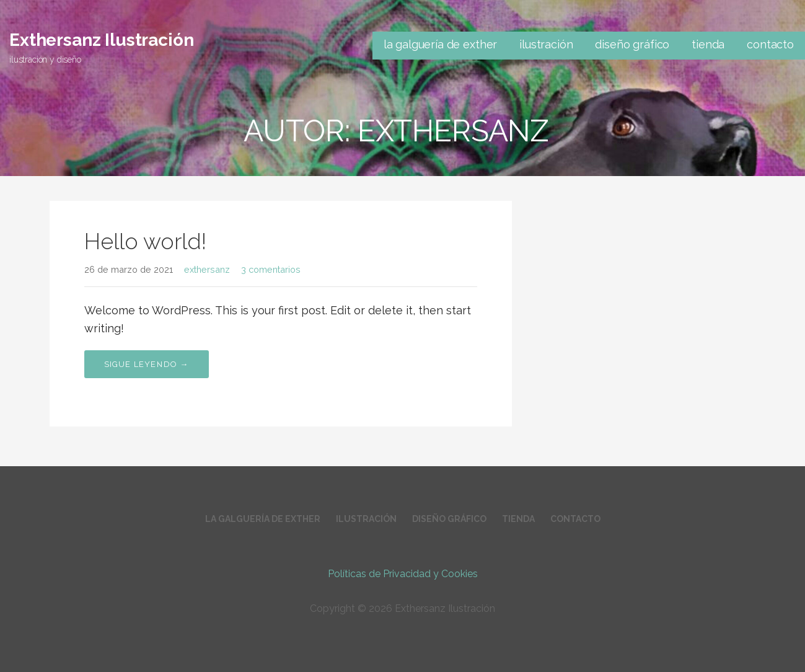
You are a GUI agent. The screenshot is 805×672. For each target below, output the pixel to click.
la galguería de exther (440, 44)
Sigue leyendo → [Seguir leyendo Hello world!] (147, 364)
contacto (770, 44)
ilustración (546, 44)
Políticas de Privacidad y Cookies (403, 574)
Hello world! (145, 241)
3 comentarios (271, 269)
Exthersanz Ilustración (101, 40)
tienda (708, 44)
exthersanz (207, 269)
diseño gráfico (632, 44)
